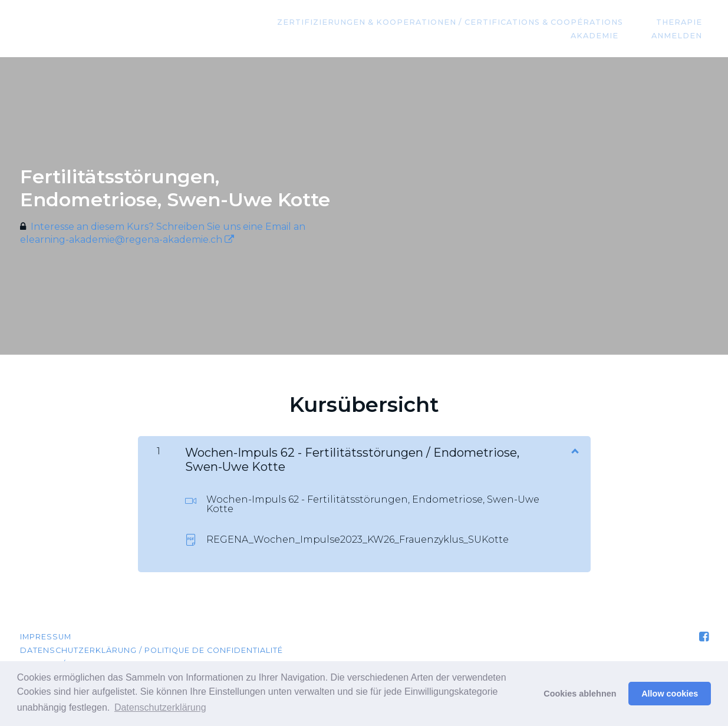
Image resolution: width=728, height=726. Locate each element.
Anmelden (683, 36)
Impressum (46, 637)
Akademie (613, 36)
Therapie (686, 22)
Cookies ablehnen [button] (580, 694)
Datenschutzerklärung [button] (160, 707)
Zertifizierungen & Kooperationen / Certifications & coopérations (468, 22)
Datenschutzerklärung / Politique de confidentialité (151, 650)
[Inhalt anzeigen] (574, 450)
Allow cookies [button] (670, 694)
